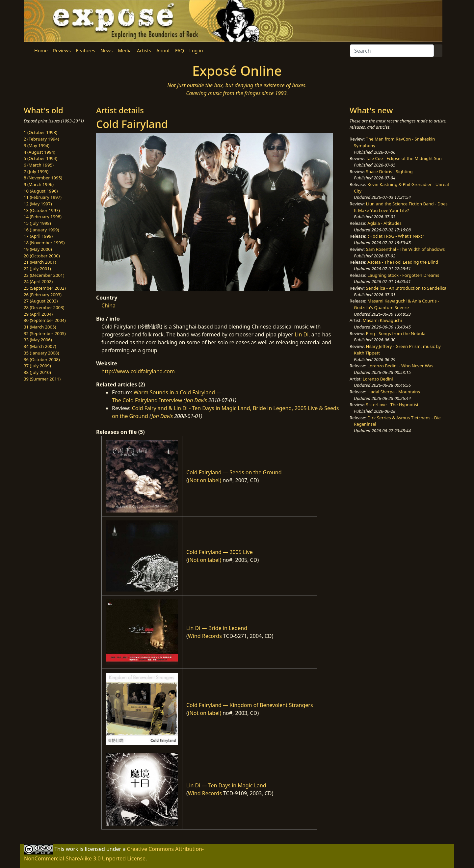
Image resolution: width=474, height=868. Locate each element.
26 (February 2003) (43, 295)
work (72, 849)
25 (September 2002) (45, 288)
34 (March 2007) (40, 346)
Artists (144, 51)
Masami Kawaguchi (382, 320)
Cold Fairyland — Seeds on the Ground (234, 472)
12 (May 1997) (38, 204)
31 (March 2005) (40, 327)
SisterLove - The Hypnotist (392, 405)
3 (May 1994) (37, 145)
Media (125, 51)
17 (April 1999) (38, 236)
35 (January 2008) (41, 353)
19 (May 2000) (38, 249)
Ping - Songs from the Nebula (396, 333)
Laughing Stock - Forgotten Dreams (403, 275)
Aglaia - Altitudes (384, 223)
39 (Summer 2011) (42, 379)
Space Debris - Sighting (389, 171)
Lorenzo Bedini (378, 379)
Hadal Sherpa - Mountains (394, 392)
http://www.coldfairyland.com (138, 371)
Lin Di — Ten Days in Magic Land (226, 785)
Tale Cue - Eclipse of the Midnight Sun (404, 158)
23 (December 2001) (44, 275)
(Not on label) (205, 480)
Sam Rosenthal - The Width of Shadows (406, 249)
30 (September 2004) (45, 320)
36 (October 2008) (42, 359)
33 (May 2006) (38, 340)
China (108, 305)
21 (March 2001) (40, 262)
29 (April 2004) (38, 314)
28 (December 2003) (44, 307)
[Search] (392, 51)
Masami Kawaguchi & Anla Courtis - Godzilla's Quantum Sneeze (396, 304)
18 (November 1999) (44, 243)
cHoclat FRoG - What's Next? (396, 236)
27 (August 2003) (41, 301)
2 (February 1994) (41, 139)
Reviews (62, 51)
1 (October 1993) (40, 132)
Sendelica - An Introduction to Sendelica (406, 288)
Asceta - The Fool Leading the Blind (403, 262)
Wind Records (205, 636)
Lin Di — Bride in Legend (217, 628)
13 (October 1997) (42, 210)
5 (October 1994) (40, 158)
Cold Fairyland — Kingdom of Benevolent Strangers (250, 705)
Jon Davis (196, 400)
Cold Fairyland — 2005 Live (220, 552)
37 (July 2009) (37, 366)
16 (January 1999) (41, 230)
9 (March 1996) (39, 184)
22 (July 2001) (37, 269)
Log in (196, 51)
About (163, 51)
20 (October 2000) (42, 256)
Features (86, 51)
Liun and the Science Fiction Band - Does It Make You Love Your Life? (401, 207)
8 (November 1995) (43, 178)
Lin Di (302, 334)
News (106, 51)
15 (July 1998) (37, 223)
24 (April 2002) (38, 281)
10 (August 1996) (41, 191)
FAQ (180, 51)
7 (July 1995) (36, 171)
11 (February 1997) (43, 197)
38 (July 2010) (37, 372)
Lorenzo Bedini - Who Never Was (400, 366)
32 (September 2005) (45, 333)
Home (41, 51)
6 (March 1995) (39, 165)
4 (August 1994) (39, 152)
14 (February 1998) (43, 217)
